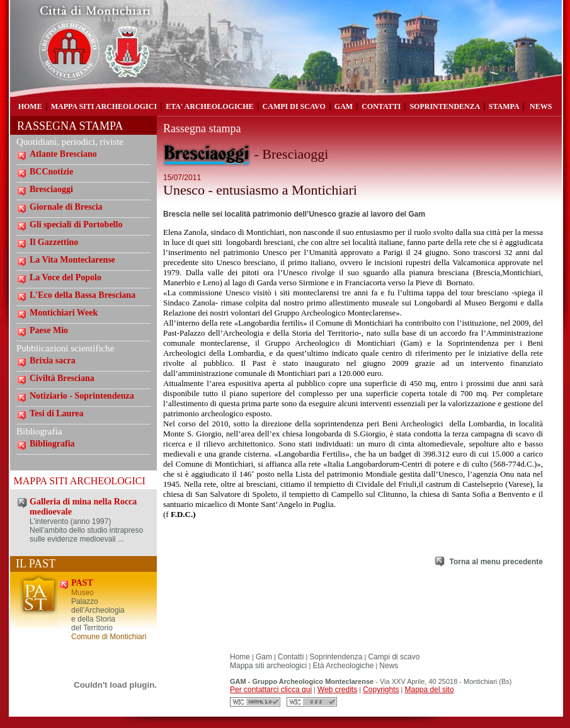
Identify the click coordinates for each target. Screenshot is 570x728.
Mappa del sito (430, 690)
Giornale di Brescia (66, 207)
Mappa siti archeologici (269, 666)
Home (240, 657)
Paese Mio (49, 330)
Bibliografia (52, 444)
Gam (264, 657)
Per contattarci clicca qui (271, 690)
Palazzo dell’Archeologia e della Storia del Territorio (98, 615)
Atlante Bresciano (63, 154)
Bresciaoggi (51, 189)
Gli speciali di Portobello (76, 225)
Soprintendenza (336, 657)
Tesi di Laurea (57, 413)
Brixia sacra (53, 361)
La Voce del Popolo (66, 277)
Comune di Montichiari (109, 637)
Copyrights (381, 690)
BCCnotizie (51, 172)
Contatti (291, 657)
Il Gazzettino (54, 242)
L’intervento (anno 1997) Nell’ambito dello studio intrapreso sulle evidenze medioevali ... (86, 530)
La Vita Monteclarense (72, 260)
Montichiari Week (64, 313)
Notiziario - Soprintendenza (82, 396)
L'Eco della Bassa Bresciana (83, 295)
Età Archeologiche (342, 666)
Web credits (337, 690)
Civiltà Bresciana (62, 378)
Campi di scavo (394, 657)
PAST (82, 583)
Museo (83, 593)
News (389, 666)
